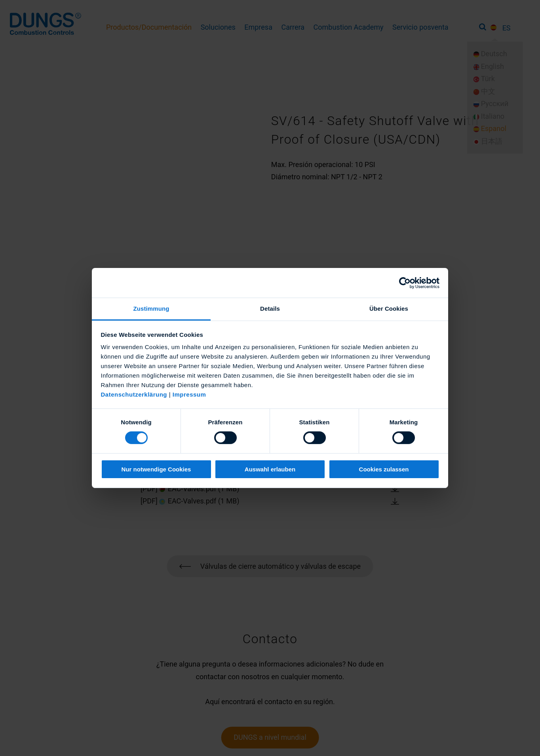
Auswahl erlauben (270, 469)
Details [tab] (270, 309)
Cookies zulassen (384, 469)
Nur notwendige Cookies (156, 469)
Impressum (189, 394)
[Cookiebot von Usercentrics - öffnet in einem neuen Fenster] (405, 283)
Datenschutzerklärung (134, 394)
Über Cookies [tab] (389, 309)
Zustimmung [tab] (151, 309)
